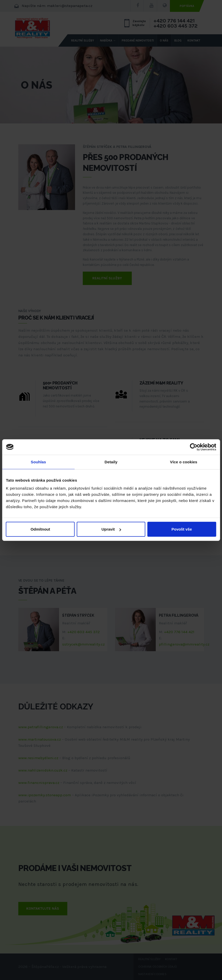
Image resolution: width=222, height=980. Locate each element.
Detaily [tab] (111, 462)
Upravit (111, 529)
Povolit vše (182, 529)
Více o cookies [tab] (184, 462)
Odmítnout (40, 529)
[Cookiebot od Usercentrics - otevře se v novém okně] (194, 447)
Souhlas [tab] (38, 462)
